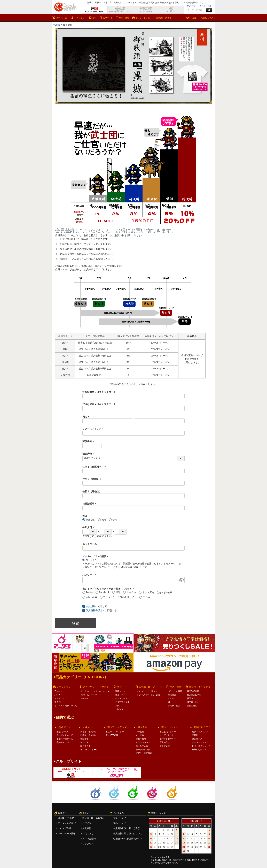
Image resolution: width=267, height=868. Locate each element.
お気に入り (88, 833)
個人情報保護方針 (95, 610)
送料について (120, 818)
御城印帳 (84, 739)
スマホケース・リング (147, 691)
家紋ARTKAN (112, 735)
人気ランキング (143, 742)
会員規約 (91, 606)
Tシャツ (58, 691)
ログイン (87, 823)
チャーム (85, 698)
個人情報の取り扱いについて (128, 833)
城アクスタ (85, 746)
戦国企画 (142, 727)
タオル (171, 698)
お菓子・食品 (174, 706)
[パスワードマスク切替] (181, 580)
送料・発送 (191, 18)
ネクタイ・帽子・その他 (66, 706)
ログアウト (88, 844)
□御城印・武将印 (164, 18)
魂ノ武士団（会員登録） (95, 818)
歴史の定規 (165, 742)
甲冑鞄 (58, 702)
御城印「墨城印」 (89, 732)
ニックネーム (90, 544)
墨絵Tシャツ (62, 732)
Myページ (192, 6)
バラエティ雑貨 (175, 691)
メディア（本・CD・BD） (149, 695)
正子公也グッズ (199, 750)
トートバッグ (61, 698)
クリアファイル (122, 702)
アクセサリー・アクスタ (96, 687)
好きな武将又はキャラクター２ (99, 404)
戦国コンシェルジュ (172, 727)
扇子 (170, 702)
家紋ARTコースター (115, 732)
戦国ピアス (197, 739)
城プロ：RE (193, 702)
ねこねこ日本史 (194, 695)
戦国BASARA (193, 691)
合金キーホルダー (200, 742)
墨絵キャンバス (64, 742)
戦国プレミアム (202, 727)
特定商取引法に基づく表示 (127, 828)
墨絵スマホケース (65, 739)
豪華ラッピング (143, 750)
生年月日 (89, 527)
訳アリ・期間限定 (144, 753)
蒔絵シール (120, 691)
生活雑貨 (172, 695)
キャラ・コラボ (143, 18)
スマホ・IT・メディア (150, 687)
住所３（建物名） (92, 491)
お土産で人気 (142, 746)
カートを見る (206, 6)
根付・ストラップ (89, 695)
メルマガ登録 (64, 828)
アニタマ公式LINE (67, 823)
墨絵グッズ (64, 727)
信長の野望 (192, 706)
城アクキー (85, 742)
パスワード (90, 575)
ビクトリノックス (200, 732)
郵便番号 (89, 441)
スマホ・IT (108, 18)
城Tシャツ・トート (89, 750)
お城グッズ (88, 727)
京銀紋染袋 (165, 746)
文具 (95, 18)
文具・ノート (124, 687)
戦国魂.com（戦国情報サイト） (129, 839)
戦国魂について (208, 18)
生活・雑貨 (124, 18)
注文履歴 (87, 828)
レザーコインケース (201, 746)
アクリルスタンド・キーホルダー (96, 691)
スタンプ (119, 706)
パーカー (59, 695)
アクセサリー (80, 18)
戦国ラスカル (193, 698)
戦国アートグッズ (117, 727)
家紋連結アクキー (168, 732)
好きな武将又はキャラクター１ (99, 392)
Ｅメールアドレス (93, 429)
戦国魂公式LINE (66, 818)
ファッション (62, 18)
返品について (120, 823)
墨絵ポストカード (65, 735)
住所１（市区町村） (95, 467)
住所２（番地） (92, 479)
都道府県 (89, 454)
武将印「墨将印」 (89, 735)
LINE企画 (140, 732)
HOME (56, 25)
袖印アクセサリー (168, 739)
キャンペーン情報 (67, 833)
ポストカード (121, 698)
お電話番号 (90, 504)
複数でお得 (141, 739)
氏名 (86, 417)
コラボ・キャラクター (201, 687)
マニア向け (141, 735)
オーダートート (167, 735)
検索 (209, 10)
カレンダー (120, 709)
